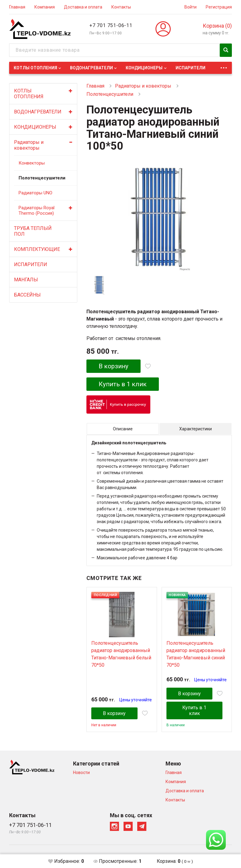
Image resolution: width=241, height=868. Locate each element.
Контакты (121, 7)
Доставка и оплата (83, 7)
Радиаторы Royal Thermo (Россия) (37, 210)
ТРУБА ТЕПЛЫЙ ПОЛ (33, 231)
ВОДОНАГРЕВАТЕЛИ (91, 68)
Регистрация (219, 7)
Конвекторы (32, 163)
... (224, 66)
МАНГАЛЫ (26, 280)
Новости (81, 773)
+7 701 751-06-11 (111, 25)
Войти (190, 7)
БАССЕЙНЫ (27, 295)
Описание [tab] (123, 429)
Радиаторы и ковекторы (29, 145)
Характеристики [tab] (196, 429)
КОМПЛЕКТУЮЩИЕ (37, 249)
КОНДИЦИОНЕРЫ (144, 68)
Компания (45, 7)
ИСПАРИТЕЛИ (190, 68)
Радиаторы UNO (35, 193)
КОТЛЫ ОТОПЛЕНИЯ (35, 68)
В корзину (114, 366)
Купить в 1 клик (123, 384)
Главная (17, 7)
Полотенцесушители (40, 178)
